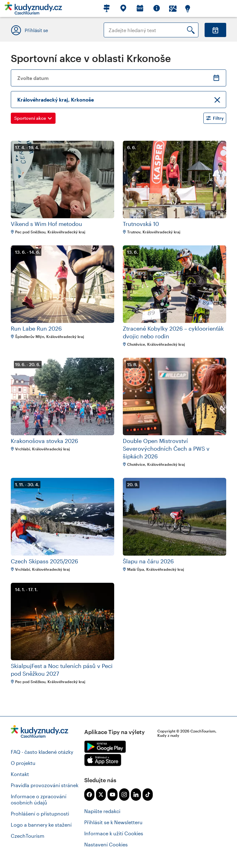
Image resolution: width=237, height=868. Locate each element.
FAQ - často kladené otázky (42, 752)
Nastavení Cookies (106, 844)
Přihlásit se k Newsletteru (113, 822)
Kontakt (20, 774)
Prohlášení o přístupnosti (40, 814)
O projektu (23, 763)
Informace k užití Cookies (114, 833)
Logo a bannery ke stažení (41, 825)
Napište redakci (102, 811)
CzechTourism (28, 836)
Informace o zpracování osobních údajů (39, 799)
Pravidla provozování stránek (45, 785)
